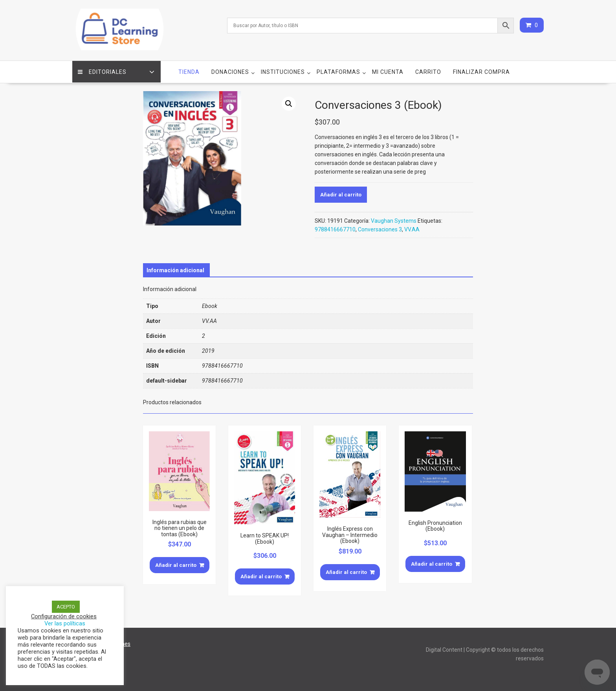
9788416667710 (335, 229)
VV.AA (412, 229)
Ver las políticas (65, 623)
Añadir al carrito (341, 194)
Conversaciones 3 (380, 229)
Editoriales (103, 71)
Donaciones (230, 71)
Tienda (189, 71)
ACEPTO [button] (66, 607)
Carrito (428, 71)
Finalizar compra (481, 71)
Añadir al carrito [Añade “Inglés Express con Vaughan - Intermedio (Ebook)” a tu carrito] (346, 571)
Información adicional (175, 269)
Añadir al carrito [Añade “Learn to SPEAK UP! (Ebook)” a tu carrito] (261, 576)
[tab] (175, 269)
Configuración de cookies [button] (64, 616)
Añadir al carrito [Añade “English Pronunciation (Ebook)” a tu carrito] (432, 563)
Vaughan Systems (394, 220)
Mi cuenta (388, 71)
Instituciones (283, 71)
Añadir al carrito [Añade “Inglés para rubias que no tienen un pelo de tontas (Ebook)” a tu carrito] (176, 564)
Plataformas (338, 71)
